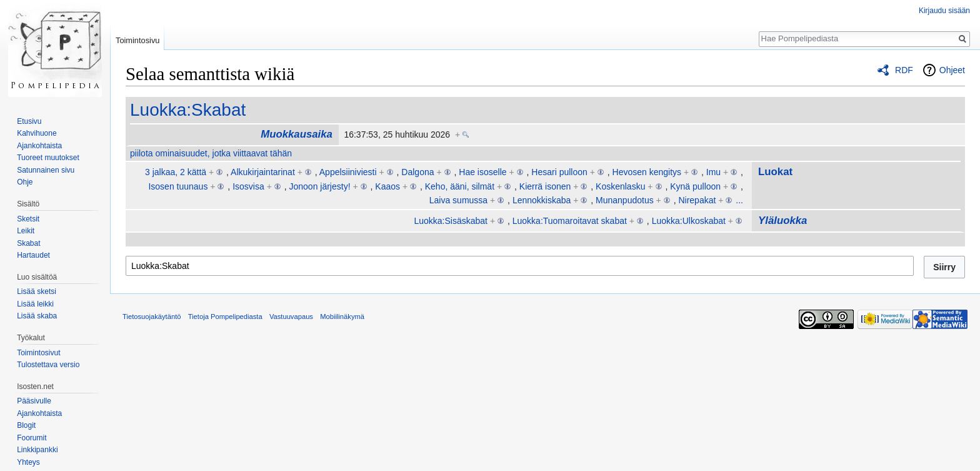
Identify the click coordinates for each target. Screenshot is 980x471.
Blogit (26, 425)
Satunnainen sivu (46, 170)
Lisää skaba (37, 316)
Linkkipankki (37, 450)
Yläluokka (782, 220)
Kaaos (387, 186)
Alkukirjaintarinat (263, 172)
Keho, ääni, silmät (460, 186)
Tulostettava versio (48, 365)
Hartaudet (33, 255)
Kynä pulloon (695, 186)
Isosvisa (248, 186)
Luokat (775, 172)
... (739, 200)
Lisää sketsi (37, 291)
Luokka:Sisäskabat (451, 221)
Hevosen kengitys (647, 172)
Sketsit (28, 219)
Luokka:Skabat (188, 110)
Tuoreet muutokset (48, 158)
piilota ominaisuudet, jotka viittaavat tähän (211, 153)
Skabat (28, 243)
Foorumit (32, 438)
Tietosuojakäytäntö (152, 317)
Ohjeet (952, 70)
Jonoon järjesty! (319, 186)
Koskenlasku (620, 186)
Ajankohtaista (39, 146)
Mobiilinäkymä (342, 317)
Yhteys (28, 462)
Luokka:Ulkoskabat (689, 221)
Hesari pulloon (559, 172)
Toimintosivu (137, 40)
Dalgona (417, 172)
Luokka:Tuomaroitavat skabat (570, 221)
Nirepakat (697, 200)
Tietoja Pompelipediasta (225, 317)
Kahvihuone (37, 133)
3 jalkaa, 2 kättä (176, 172)
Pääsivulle (34, 401)
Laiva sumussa (458, 200)
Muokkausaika (297, 134)
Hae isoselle (482, 172)
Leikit (26, 231)
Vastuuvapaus (291, 317)
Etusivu (29, 121)
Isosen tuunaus (178, 186)
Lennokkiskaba (542, 200)
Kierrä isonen (545, 186)
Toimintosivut (38, 353)
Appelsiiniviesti (348, 172)
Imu (713, 172)
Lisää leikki (35, 304)
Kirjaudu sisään (944, 11)
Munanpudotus (625, 200)
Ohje (25, 182)
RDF (904, 70)
